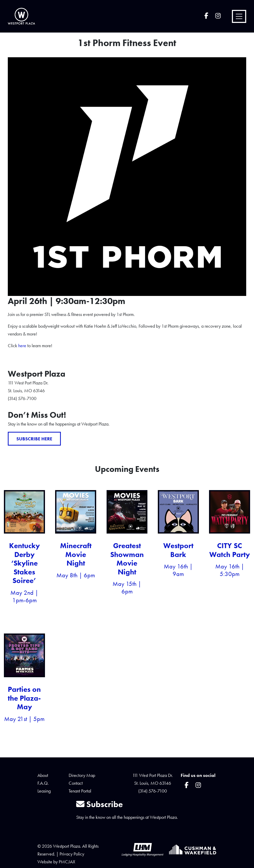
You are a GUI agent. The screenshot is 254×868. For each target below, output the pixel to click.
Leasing (44, 791)
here (22, 346)
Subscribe (100, 804)
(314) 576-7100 (153, 791)
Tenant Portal (80, 791)
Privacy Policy (72, 854)
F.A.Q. (43, 783)
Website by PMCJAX (56, 862)
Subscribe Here (34, 439)
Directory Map (82, 775)
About (43, 775)
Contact (76, 783)
